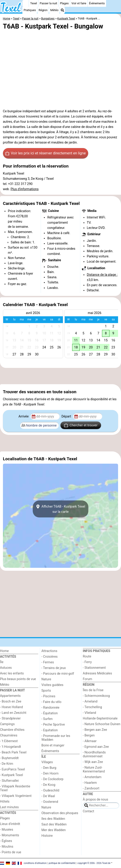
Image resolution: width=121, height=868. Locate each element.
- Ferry (87, 662)
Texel (33, 3)
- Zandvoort (91, 788)
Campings (7, 724)
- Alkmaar (90, 741)
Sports (46, 691)
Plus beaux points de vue (18, 679)
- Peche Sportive (53, 725)
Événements (97, 3)
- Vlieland (89, 713)
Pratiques (30, 10)
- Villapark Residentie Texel (15, 788)
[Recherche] (62, 10)
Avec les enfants (12, 673)
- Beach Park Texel (13, 752)
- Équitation (50, 713)
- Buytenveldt (9, 758)
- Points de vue (11, 852)
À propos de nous (95, 800)
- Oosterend (50, 802)
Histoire (47, 836)
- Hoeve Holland (11, 707)
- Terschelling (92, 707)
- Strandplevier (10, 718)
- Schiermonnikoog (96, 696)
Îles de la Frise (93, 690)
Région (43, 10)
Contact (88, 811)
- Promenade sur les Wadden (56, 738)
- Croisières (50, 657)
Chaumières (9, 735)
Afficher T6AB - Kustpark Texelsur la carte (61, 509)
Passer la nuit (49, 3)
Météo (54, 10)
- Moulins (7, 847)
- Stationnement (94, 668)
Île (2, 662)
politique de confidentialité (62, 863)
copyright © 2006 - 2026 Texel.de (94, 863)
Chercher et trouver (81, 425)
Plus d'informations (25, 189)
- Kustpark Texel (12, 775)
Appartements (10, 696)
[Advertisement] (60, 376)
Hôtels (5, 802)
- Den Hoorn (50, 773)
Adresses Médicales (97, 673)
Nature (46, 679)
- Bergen (89, 735)
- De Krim (7, 764)
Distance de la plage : (102, 275)
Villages (47, 762)
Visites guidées (52, 685)
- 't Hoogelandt (11, 747)
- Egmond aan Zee (96, 747)
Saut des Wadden (54, 824)
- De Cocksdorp (52, 779)
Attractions (49, 651)
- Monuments (10, 835)
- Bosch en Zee (11, 701)
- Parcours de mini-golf (58, 674)
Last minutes (9, 807)
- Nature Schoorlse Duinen (102, 724)
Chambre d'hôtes (12, 730)
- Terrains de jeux (54, 668)
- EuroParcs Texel (12, 769)
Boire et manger (53, 745)
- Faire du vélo (51, 702)
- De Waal (48, 796)
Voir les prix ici (45, 153)
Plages (64, 3)
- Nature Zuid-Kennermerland (94, 770)
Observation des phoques (60, 813)
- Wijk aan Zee (93, 762)
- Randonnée (50, 708)
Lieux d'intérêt (10, 824)
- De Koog (48, 785)
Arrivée (24, 416)
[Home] (26, 3)
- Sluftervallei (9, 781)
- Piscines (48, 696)
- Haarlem (90, 783)
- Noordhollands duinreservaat (94, 754)
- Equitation (50, 730)
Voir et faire (79, 3)
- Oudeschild (50, 790)
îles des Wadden (53, 819)
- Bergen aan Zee (95, 730)
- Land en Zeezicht (13, 713)
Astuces (6, 668)
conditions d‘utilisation (35, 863)
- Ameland (90, 701)
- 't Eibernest (9, 741)
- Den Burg (49, 768)
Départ (67, 416)
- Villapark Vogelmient (16, 796)
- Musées (7, 830)
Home (4, 651)
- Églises (6, 841)
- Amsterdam (92, 777)
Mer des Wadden (54, 830)
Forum (87, 679)
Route (87, 656)
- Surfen (47, 719)
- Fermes (48, 662)
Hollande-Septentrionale (100, 718)
